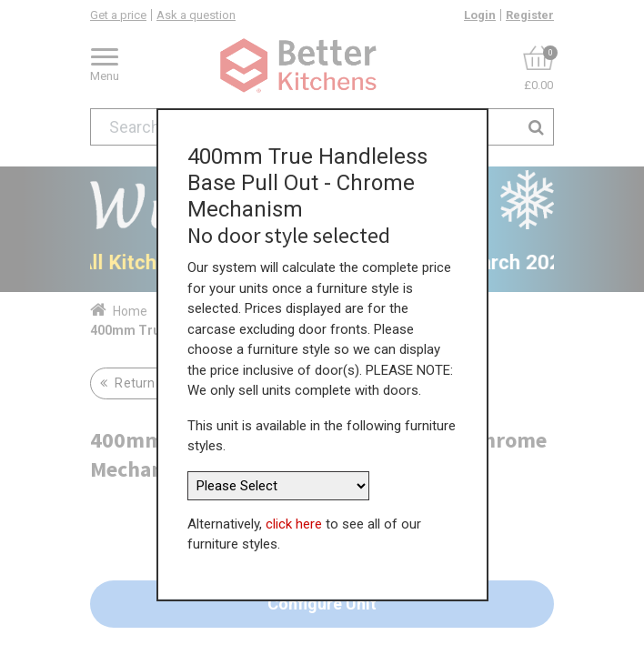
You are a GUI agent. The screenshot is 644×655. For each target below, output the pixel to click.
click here (294, 517)
